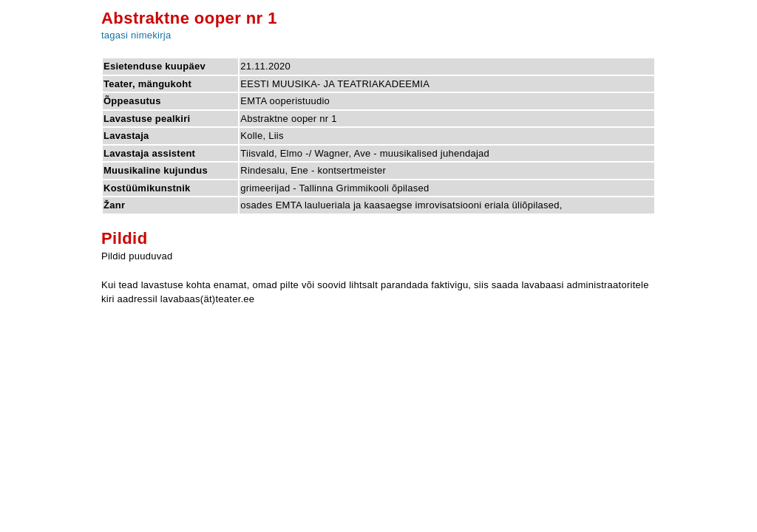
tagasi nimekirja (136, 35)
